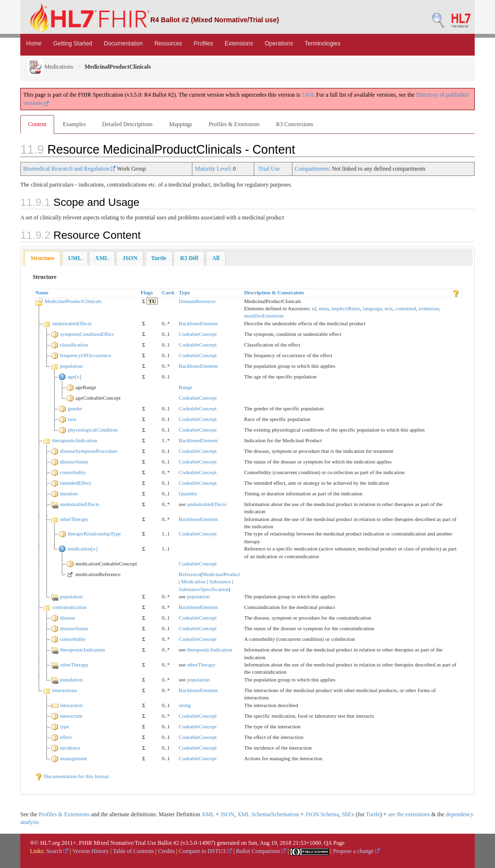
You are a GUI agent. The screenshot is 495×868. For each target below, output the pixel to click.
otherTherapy (74, 519)
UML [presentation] (75, 258)
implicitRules (346, 308)
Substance (220, 581)
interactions (65, 690)
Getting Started (73, 43)
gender (75, 408)
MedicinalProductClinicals (73, 301)
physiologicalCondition (93, 430)
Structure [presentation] (42, 258)
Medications (50, 67)
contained (406, 308)
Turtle (373, 814)
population (71, 366)
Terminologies (322, 43)
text (389, 308)
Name (42, 292)
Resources (168, 43)
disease (68, 618)
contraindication (69, 607)
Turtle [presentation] (159, 258)
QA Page (334, 843)
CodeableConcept (198, 334)
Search (58, 851)
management (73, 758)
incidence (70, 748)
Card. (168, 292)
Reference (190, 574)
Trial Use (269, 169)
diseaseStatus (74, 462)
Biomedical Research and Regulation (69, 169)
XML (208, 814)
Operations (279, 43)
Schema (261, 814)
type (65, 726)
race (72, 419)
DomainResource (197, 301)
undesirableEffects (72, 323)
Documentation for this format (72, 776)
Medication (193, 581)
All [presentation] (216, 258)
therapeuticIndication (75, 440)
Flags (147, 292)
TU (152, 301)
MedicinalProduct (221, 574)
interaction (71, 705)
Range (186, 387)
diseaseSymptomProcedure (89, 451)
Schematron (285, 814)
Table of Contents (133, 851)
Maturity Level (212, 169)
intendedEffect (76, 483)
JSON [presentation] (130, 258)
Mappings (181, 124)
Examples (74, 124)
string (185, 705)
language (373, 308)
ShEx (348, 814)
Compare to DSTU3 (205, 851)
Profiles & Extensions (234, 124)
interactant (71, 716)
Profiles (204, 43)
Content (37, 124)
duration (69, 493)
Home (34, 43)
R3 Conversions (295, 124)
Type (184, 292)
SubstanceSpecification (204, 589)
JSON (227, 814)
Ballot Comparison (261, 851)
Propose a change (357, 851)
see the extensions (409, 814)
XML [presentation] (102, 258)
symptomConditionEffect (87, 334)
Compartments (312, 169)
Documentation (124, 43)
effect (66, 737)
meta (324, 308)
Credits (167, 851)
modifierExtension (264, 316)
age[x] (74, 376)
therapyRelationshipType (94, 534)
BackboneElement (198, 323)
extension (429, 308)
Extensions (239, 43)
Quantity (188, 493)
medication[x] (83, 549)
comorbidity (73, 472)
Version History (91, 851)
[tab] (42, 258)
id (314, 308)
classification (74, 345)
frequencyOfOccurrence (86, 355)
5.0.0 (307, 95)
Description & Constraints (274, 292)
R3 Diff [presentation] (189, 258)
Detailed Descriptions (127, 124)
